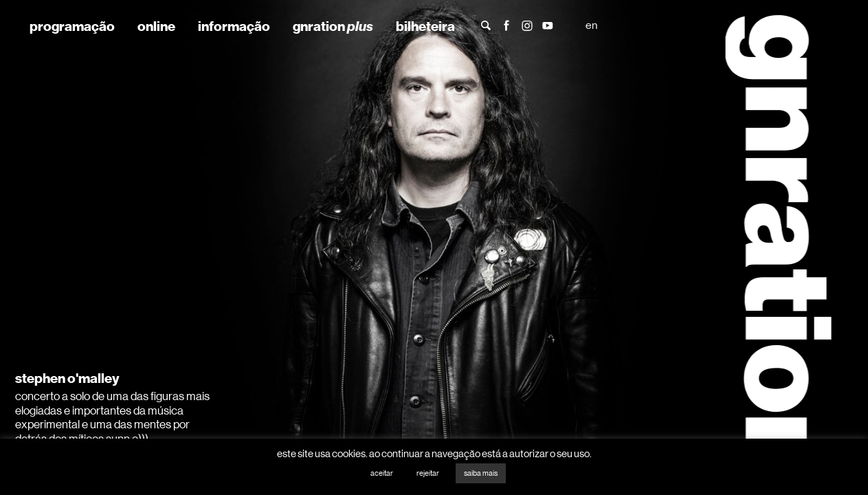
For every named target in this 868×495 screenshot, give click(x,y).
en (591, 25)
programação (72, 26)
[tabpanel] (434, 247)
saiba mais (481, 473)
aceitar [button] (382, 473)
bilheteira (425, 26)
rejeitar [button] (428, 473)
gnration (333, 26)
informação (234, 26)
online (156, 26)
